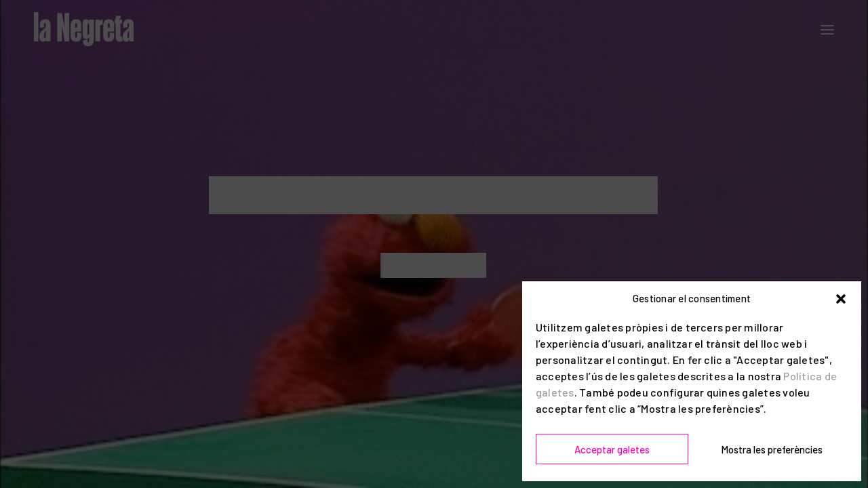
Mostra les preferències (772, 449)
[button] (841, 299)
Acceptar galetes (612, 449)
